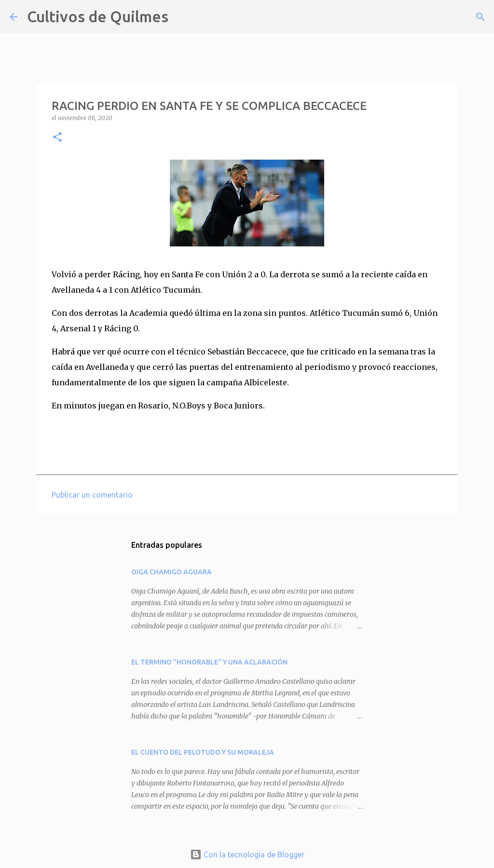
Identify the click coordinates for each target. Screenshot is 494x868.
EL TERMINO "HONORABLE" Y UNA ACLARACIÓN (209, 662)
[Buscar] (182, 17)
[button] (57, 138)
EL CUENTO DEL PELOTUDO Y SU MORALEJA (203, 752)
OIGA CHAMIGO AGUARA (172, 572)
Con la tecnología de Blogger (247, 854)
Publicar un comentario (92, 495)
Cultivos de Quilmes (98, 16)
